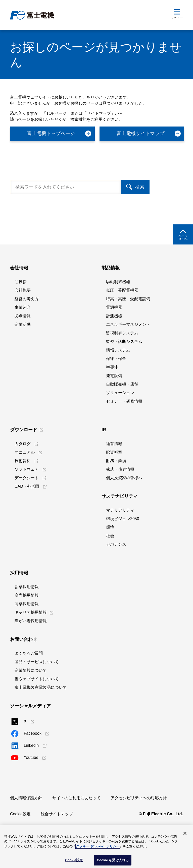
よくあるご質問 (29, 674)
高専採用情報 (27, 616)
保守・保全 (116, 379)
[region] (96, 847)
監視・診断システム (124, 362)
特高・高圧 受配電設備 (128, 320)
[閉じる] (185, 833)
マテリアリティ (120, 531)
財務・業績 (116, 482)
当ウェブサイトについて (37, 700)
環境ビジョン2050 (123, 540)
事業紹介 (23, 328)
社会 (110, 557)
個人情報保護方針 (26, 819)
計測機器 (114, 337)
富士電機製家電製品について (41, 708)
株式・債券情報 (120, 490)
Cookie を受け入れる (113, 860)
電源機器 (114, 328)
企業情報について (31, 691)
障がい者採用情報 (31, 642)
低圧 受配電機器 (122, 311)
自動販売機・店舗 (122, 405)
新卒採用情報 (27, 608)
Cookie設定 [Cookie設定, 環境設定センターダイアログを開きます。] (74, 860)
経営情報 (114, 464)
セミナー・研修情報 (124, 422)
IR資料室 (114, 473)
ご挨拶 (21, 303)
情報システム (118, 371)
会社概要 (23, 311)
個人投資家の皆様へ (124, 499)
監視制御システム (122, 354)
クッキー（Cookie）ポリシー (98, 846)
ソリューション (120, 414)
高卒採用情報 (27, 625)
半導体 (112, 388)
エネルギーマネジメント (128, 345)
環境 (110, 548)
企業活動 (23, 345)
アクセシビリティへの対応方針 (139, 819)
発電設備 (114, 396)
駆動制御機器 (118, 303)
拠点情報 (23, 337)
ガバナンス (116, 565)
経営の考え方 (27, 320)
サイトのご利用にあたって (76, 819)
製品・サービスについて (37, 683)
